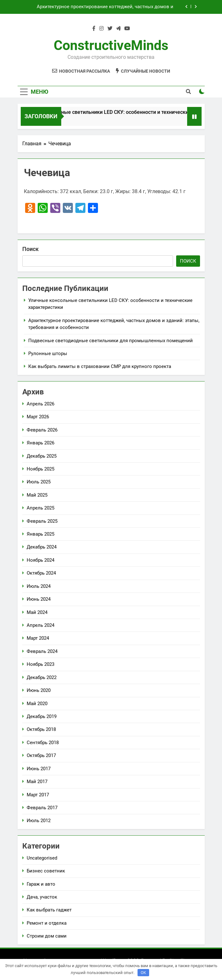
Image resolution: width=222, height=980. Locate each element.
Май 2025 (37, 495)
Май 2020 (37, 704)
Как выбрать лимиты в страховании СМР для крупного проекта (100, 366)
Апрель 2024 (41, 625)
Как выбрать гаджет (49, 910)
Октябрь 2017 (41, 755)
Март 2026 (38, 417)
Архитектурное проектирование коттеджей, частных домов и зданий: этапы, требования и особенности (105, 7)
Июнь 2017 (39, 769)
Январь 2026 (41, 443)
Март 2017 (38, 795)
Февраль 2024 (42, 651)
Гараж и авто (41, 884)
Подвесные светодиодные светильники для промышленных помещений (111, 341)
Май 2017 (37, 782)
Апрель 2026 (41, 404)
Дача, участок (42, 897)
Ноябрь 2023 (41, 664)
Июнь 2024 (39, 599)
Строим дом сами (47, 936)
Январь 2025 (41, 534)
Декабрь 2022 (42, 677)
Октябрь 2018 (41, 729)
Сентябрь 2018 (43, 743)
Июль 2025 (39, 482)
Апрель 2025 (41, 508)
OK (143, 973)
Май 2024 (37, 612)
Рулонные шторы (48, 354)
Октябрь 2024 (41, 573)
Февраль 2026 (42, 430)
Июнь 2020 (39, 690)
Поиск (30, 249)
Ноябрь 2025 (41, 469)
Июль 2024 (39, 586)
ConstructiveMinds (111, 45)
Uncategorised (42, 858)
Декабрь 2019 (42, 716)
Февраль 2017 (42, 808)
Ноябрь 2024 (41, 560)
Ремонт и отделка (47, 923)
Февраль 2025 (42, 521)
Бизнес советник (46, 871)
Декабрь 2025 (42, 456)
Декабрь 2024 (42, 547)
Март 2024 (38, 638)
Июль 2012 (39, 821)
